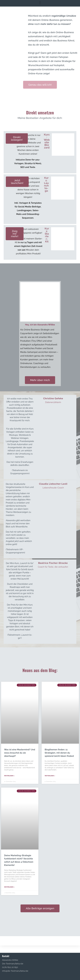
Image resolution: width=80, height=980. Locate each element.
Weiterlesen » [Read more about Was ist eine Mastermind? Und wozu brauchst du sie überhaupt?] (9, 776)
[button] (40, 3)
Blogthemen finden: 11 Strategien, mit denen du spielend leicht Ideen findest (59, 753)
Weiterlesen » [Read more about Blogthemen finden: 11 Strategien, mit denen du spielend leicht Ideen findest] (50, 776)
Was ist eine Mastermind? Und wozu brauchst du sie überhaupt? (20, 753)
